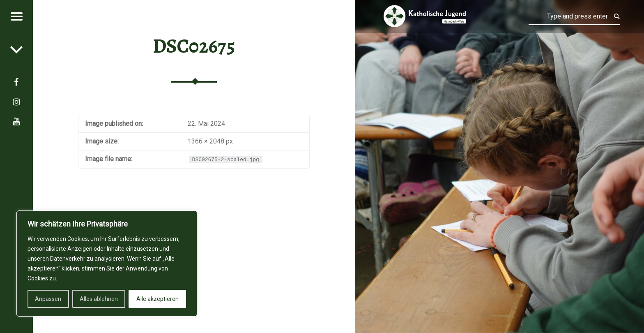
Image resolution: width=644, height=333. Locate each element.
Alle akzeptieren (158, 299)
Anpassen (48, 299)
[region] (107, 264)
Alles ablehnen (99, 299)
